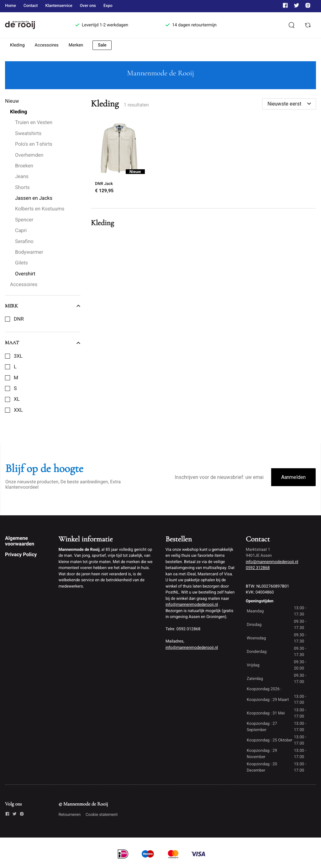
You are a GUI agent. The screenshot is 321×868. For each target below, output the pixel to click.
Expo (108, 6)
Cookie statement (102, 815)
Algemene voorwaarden (20, 541)
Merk (43, 306)
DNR (19, 319)
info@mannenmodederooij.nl (192, 605)
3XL (18, 356)
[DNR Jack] (119, 159)
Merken (76, 45)
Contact (31, 6)
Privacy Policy (21, 554)
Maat (43, 343)
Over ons (88, 6)
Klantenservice (59, 6)
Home (11, 6)
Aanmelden (293, 477)
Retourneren (70, 815)
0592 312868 (258, 568)
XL (17, 399)
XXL (18, 410)
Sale (102, 45)
